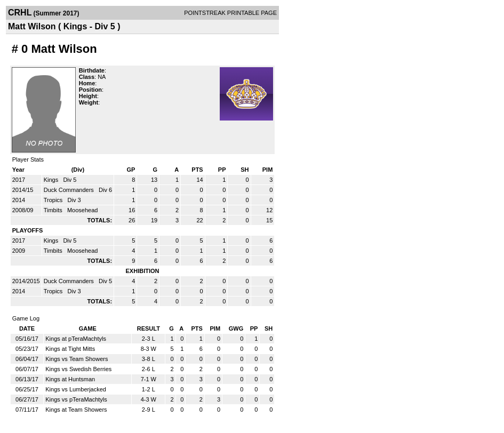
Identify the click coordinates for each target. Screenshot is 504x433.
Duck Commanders (70, 190)
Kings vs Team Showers (77, 359)
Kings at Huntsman (70, 379)
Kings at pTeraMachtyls (76, 339)
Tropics (54, 200)
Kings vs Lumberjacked (76, 389)
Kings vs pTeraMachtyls (76, 399)
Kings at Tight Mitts (70, 349)
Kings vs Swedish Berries (78, 369)
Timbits (54, 210)
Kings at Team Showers (76, 410)
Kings (52, 180)
